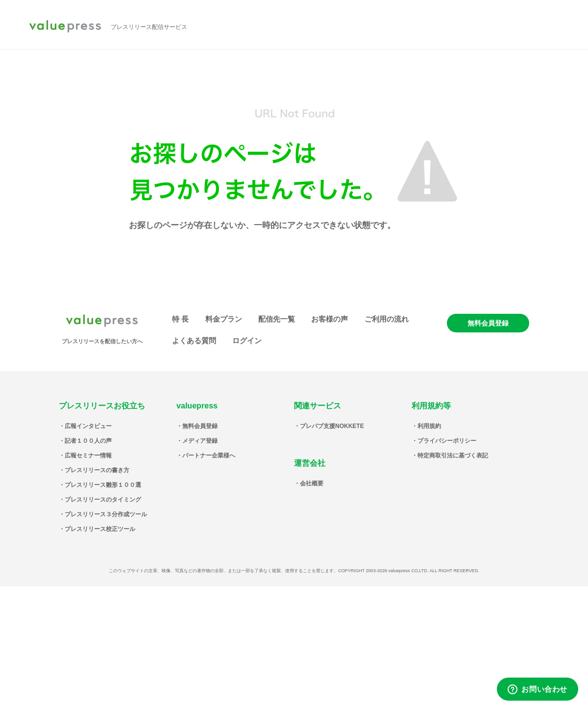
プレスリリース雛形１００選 (103, 485)
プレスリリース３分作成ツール (106, 514)
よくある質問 (194, 341)
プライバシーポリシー (447, 441)
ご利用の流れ (387, 319)
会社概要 (312, 483)
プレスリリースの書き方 (97, 470)
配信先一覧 (277, 319)
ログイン (247, 341)
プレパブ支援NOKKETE (332, 426)
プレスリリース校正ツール (100, 529)
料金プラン (224, 319)
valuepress (65, 27)
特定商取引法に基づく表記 (453, 455)
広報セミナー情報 (88, 455)
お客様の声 (330, 319)
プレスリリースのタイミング (103, 500)
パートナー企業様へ (209, 455)
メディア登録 (200, 441)
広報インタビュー (88, 426)
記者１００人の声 (88, 441)
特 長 (180, 319)
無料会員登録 (488, 323)
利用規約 (429, 426)
